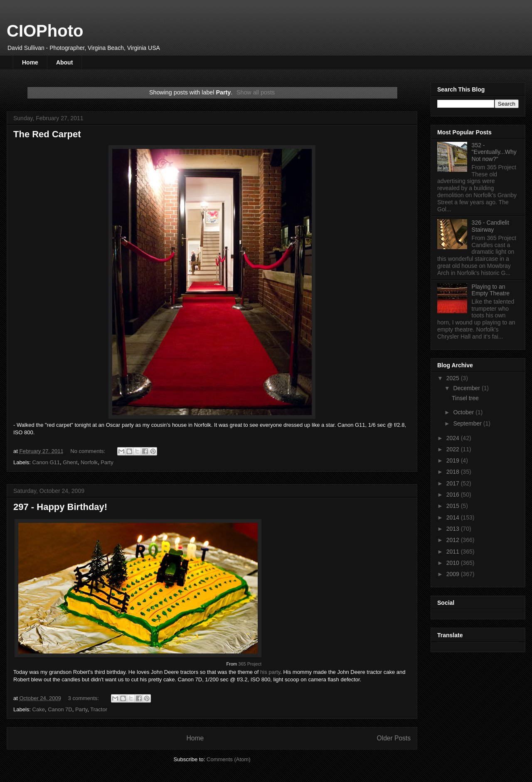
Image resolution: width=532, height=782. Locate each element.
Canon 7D (60, 709)
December (467, 388)
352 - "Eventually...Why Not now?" (494, 152)
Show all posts (256, 92)
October (464, 412)
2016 (454, 495)
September (468, 423)
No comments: (88, 451)
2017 (454, 483)
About (64, 62)
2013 (454, 529)
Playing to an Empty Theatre (491, 290)
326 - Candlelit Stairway (490, 226)
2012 (454, 540)
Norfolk (89, 462)
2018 (454, 472)
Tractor (99, 709)
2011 (454, 552)
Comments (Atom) (228, 759)
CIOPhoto (45, 31)
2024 (454, 438)
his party (270, 672)
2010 (454, 563)
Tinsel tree (465, 398)
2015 (454, 506)
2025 (454, 378)
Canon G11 (46, 462)
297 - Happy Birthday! (60, 507)
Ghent (70, 462)
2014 (454, 517)
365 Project (250, 664)
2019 (454, 460)
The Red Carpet (47, 134)
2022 (454, 449)
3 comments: (84, 698)
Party (107, 462)
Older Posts (394, 738)
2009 (454, 574)
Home (30, 62)
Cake (39, 709)
